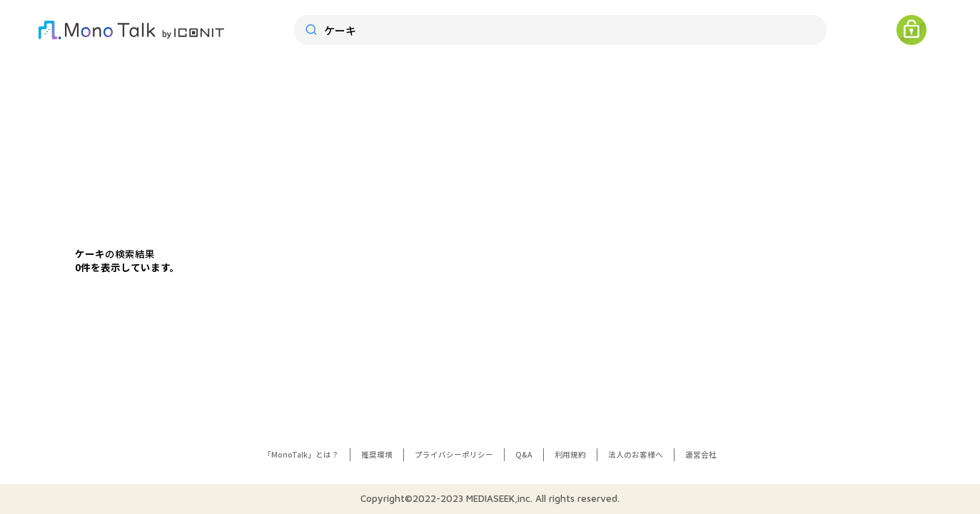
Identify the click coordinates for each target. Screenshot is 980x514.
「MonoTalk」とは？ (301, 454)
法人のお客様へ (636, 454)
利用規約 (570, 454)
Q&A (524, 454)
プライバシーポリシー (454, 454)
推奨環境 (377, 454)
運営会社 (701, 454)
